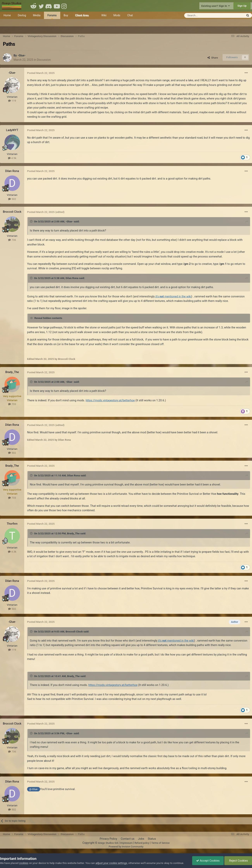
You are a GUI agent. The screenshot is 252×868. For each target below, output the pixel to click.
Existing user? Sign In (215, 6)
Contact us (128, 839)
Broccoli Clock (12, 212)
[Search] (204, 15)
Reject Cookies (238, 861)
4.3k (12, 552)
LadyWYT (12, 130)
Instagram (65, 6)
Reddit (34, 6)
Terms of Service (160, 843)
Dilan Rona (12, 171)
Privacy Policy (108, 839)
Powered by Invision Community (126, 847)
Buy (66, 15)
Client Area (82, 15)
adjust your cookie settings (111, 863)
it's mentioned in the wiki (173, 296)
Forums (52, 16)
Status (152, 839)
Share (213, 58)
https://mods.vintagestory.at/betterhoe (110, 400)
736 (12, 240)
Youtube (57, 6)
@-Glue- (34, 789)
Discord (49, 6)
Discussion (44, 60)
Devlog (22, 15)
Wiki (104, 15)
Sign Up (242, 6)
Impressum (126, 843)
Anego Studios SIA (108, 843)
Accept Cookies (208, 861)
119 (12, 101)
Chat (130, 15)
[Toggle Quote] (32, 221)
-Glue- (22, 55)
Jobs (141, 839)
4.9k (12, 158)
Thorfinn (12, 524)
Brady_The (12, 372)
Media (37, 15)
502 (12, 199)
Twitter (41, 6)
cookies (24, 863)
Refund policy (142, 843)
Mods (117, 15)
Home (7, 15)
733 (12, 404)
